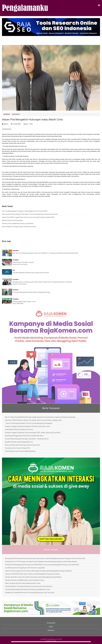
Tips (14, 270)
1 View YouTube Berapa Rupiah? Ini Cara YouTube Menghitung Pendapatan (29, 423)
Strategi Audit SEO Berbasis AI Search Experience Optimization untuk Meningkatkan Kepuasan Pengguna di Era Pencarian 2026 (45, 558)
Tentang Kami (51, 623)
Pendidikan (16, 251)
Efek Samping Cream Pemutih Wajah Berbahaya (20, 451)
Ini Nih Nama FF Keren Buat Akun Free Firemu (19, 429)
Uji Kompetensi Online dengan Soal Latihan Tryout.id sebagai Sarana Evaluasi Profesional (30, 214)
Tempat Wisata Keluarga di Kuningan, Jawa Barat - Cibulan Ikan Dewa (27, 439)
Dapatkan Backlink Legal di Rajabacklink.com (19, 442)
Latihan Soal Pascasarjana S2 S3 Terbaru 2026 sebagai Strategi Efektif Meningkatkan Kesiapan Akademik (38, 571)
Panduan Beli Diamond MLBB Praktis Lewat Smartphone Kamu (25, 580)
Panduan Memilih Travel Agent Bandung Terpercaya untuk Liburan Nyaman (29, 586)
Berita (51, 627)
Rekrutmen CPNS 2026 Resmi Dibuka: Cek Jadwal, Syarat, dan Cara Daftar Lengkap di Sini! (33, 420)
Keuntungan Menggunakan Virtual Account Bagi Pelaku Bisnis (24, 436)
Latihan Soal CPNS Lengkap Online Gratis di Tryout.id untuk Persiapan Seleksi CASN (28, 217)
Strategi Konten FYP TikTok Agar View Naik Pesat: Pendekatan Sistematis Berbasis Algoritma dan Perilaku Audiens (41, 562)
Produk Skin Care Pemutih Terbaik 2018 (17, 448)
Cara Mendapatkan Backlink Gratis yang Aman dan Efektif (31, 273)
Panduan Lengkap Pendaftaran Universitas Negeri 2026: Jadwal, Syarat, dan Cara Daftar (33, 433)
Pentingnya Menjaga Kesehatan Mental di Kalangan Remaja (31, 292)
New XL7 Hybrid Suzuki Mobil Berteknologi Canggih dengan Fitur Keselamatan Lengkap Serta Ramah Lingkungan (40, 417)
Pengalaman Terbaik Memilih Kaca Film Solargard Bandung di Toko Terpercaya (30, 593)
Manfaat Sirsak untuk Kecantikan (12, 220)
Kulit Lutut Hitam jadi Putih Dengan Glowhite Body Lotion (23, 445)
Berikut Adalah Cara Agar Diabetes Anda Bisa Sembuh (19, 227)
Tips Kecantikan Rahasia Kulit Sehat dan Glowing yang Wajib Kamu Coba (27, 589)
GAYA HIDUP (16, 114)
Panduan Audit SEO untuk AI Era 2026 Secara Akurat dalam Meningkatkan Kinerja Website (33, 577)
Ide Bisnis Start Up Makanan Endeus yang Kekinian (18, 223)
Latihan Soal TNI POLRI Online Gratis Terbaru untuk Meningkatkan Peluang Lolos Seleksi (32, 574)
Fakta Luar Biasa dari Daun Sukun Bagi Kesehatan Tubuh (23, 583)
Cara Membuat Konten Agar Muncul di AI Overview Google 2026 (25, 568)
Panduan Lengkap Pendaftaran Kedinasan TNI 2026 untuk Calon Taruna (27, 426)
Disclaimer (51, 630)
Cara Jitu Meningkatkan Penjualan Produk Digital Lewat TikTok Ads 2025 (25, 211)
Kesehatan (15, 290)
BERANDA (7, 114)
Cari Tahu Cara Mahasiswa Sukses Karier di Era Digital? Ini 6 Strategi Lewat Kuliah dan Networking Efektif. (45, 253)
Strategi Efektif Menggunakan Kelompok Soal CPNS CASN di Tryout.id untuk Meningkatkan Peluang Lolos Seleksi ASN (42, 565)
